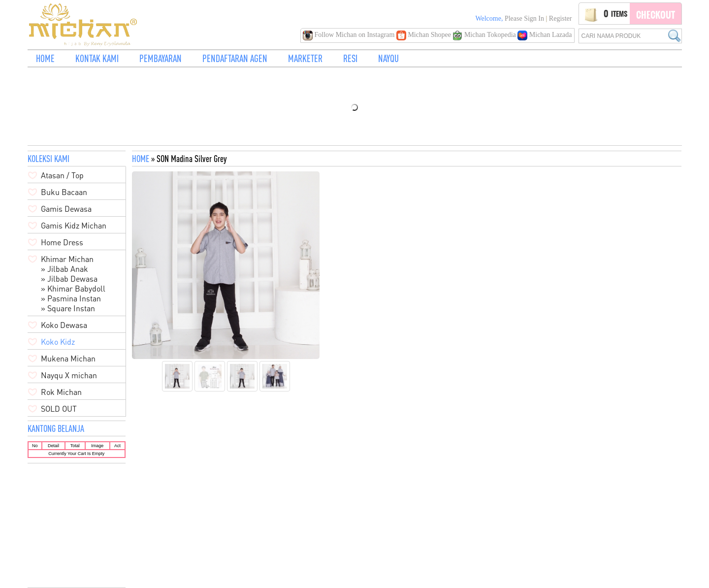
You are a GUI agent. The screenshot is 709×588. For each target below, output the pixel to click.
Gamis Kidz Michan (74, 226)
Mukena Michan (68, 359)
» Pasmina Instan (71, 298)
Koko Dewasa (64, 325)
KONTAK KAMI (97, 58)
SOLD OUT (59, 409)
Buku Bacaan (64, 192)
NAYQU (388, 58)
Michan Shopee (424, 35)
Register (561, 18)
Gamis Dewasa (66, 209)
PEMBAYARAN (161, 58)
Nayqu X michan (69, 375)
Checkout (656, 15)
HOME (45, 58)
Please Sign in (524, 18)
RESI (350, 58)
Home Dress (62, 242)
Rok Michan (61, 392)
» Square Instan (68, 308)
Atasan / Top (62, 175)
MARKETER (305, 58)
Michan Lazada (545, 35)
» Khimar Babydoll (73, 289)
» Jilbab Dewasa (69, 279)
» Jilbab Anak (64, 269)
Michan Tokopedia (485, 35)
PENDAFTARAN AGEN (235, 58)
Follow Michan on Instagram (350, 35)
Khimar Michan (67, 259)
